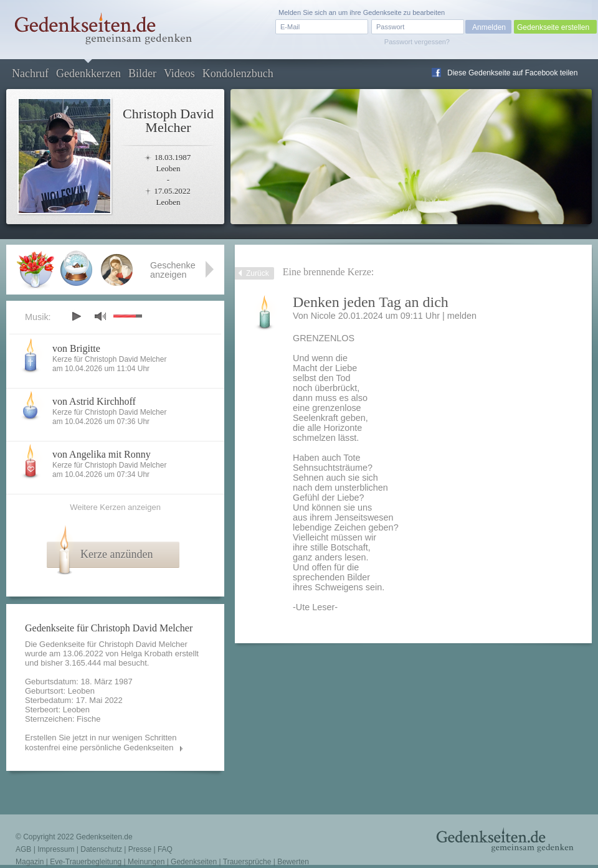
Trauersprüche (247, 862)
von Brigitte (76, 348)
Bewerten (293, 862)
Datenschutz (101, 849)
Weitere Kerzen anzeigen (115, 507)
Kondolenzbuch (238, 73)
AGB (23, 849)
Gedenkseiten (194, 862)
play (76, 316)
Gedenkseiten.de (104, 837)
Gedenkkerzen (88, 73)
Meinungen (146, 862)
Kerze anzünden (116, 554)
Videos (179, 73)
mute (100, 316)
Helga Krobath (147, 653)
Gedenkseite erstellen (553, 27)
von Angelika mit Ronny (102, 454)
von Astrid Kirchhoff (94, 401)
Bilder (142, 73)
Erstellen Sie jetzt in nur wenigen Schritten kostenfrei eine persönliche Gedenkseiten (101, 743)
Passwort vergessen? (417, 42)
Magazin (30, 862)
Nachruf (30, 73)
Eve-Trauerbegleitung (86, 862)
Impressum (56, 849)
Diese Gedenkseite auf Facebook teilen (512, 73)
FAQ (165, 849)
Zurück (258, 273)
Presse (140, 849)
